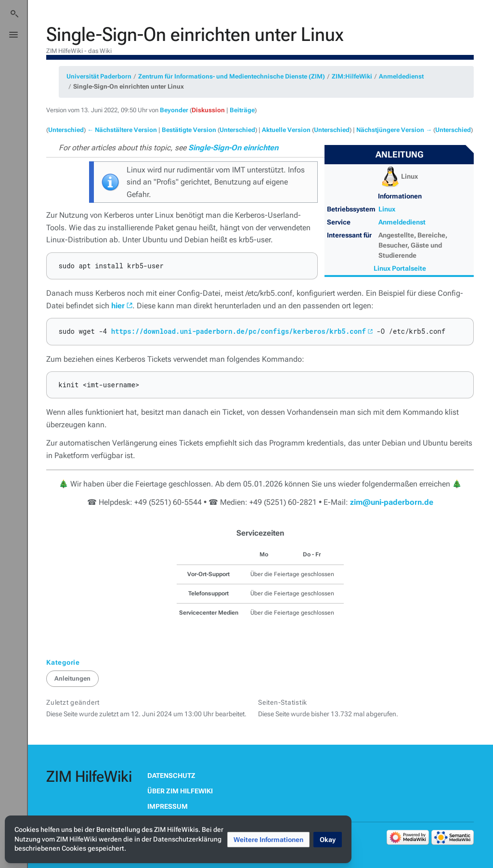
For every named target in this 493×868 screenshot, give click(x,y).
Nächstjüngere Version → (394, 130)
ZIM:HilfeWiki (352, 76)
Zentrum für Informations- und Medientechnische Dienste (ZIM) (232, 76)
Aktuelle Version (286, 130)
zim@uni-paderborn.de (392, 502)
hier (118, 306)
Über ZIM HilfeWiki (180, 791)
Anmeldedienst (401, 76)
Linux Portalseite (400, 268)
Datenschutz (171, 776)
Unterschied (66, 130)
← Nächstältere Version (122, 130)
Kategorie (63, 662)
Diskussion (208, 110)
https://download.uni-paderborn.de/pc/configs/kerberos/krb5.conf (239, 331)
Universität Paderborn (99, 76)
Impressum (168, 806)
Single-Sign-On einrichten (233, 148)
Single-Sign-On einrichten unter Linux (129, 86)
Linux (387, 209)
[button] (268, 840)
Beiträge (242, 110)
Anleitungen (72, 678)
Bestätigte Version (189, 130)
